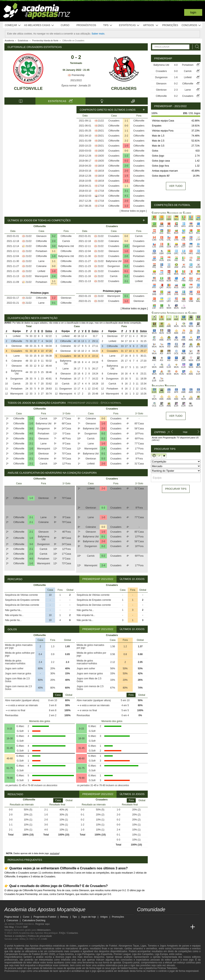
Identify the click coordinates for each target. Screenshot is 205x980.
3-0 (54, 246)
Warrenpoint (41, 276)
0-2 (126, 161)
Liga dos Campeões (143, 954)
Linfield (41, 271)
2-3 (176, 90)
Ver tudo (176, 186)
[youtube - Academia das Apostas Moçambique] (140, 919)
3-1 (126, 191)
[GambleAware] (14, 977)
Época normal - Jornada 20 (76, 86)
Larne (41, 261)
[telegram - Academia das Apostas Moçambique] (163, 919)
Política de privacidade (40, 936)
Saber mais (98, 34)
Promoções (170, 25)
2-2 (126, 136)
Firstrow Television (167, 968)
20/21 (101, 126)
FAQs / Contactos (68, 933)
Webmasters (44, 930)
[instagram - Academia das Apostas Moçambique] (155, 919)
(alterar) (156, 440)
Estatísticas (129, 25)
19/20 (101, 151)
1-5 (126, 176)
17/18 (101, 186)
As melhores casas (39, 25)
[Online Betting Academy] (163, 927)
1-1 (126, 121)
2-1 (126, 281)
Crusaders (124, 88)
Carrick (66, 241)
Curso (65, 25)
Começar (13, 25)
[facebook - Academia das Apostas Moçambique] (148, 919)
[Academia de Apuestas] (170, 927)
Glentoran (66, 298)
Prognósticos (86, 25)
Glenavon (41, 236)
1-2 (126, 156)
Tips (108, 25)
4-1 (126, 196)
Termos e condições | (16, 936)
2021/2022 (76, 80)
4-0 (126, 246)
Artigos (151, 25)
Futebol (113, 946)
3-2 (126, 181)
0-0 (126, 126)
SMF (25, 927)
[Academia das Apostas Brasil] (155, 927)
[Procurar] (196, 47)
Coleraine (41, 266)
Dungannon (139, 246)
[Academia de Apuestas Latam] (178, 927)
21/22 (101, 121)
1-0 (126, 146)
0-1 (54, 303)
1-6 (176, 77)
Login (193, 12)
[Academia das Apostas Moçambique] (140, 927)
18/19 (101, 166)
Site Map (9, 927)
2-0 (126, 166)
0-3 (103, 459)
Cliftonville (28, 88)
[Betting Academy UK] (185, 927)
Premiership (76, 75)
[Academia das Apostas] (148, 927)
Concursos (191, 25)
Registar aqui (43, 924)
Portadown (41, 251)
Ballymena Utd (66, 246)
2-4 (54, 276)
